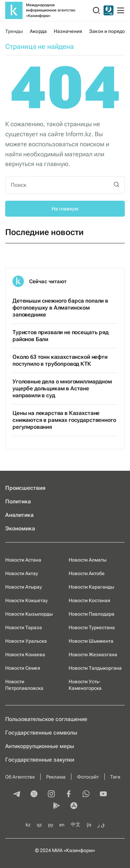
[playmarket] (57, 806)
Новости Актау (22, 573)
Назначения (68, 31)
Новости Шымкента (91, 641)
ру (51, 825)
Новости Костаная (89, 600)
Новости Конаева (25, 654)
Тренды (14, 31)
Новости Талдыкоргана (95, 668)
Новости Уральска (26, 641)
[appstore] (74, 806)
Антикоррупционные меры (40, 746)
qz (39, 825)
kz (28, 825)
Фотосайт (88, 777)
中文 (76, 824)
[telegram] (17, 795)
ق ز (101, 825)
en (62, 825)
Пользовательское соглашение (46, 719)
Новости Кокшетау (27, 600)
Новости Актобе (87, 573)
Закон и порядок (108, 31)
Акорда (38, 31)
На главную (65, 209)
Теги (115, 777)
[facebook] (69, 795)
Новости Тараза (24, 627)
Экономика (20, 528)
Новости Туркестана (92, 627)
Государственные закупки (40, 760)
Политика (18, 501)
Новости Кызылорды (29, 614)
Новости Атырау (24, 587)
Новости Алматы (88, 560)
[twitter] (34, 795)
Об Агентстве (20, 777)
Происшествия (25, 488)
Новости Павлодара (92, 614)
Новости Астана (23, 560)
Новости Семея (23, 668)
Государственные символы (41, 733)
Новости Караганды (91, 587)
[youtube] (103, 795)
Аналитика (19, 515)
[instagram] (51, 795)
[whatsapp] (86, 795)
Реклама (56, 777)
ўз (89, 825)
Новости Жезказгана (93, 654)
